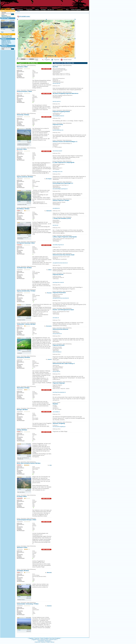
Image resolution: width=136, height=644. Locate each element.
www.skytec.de (56, 318)
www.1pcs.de (55, 225)
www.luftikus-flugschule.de (58, 245)
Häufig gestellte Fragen (7, 37)
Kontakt (48, 642)
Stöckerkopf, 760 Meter (23, 115)
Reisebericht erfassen (6, 43)
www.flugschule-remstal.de (58, 282)
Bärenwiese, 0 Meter (22, 67)
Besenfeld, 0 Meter (22, 149)
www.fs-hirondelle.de (57, 352)
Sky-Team (55, 67)
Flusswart (49, 293)
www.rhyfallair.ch (56, 412)
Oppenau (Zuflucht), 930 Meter (25, 177)
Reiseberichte (41, 641)
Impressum (43, 642)
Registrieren (4, 16)
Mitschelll (49, 573)
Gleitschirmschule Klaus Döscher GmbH (64, 255)
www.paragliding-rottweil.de (58, 116)
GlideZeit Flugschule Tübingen (61, 200)
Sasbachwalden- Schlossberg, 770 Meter (28, 604)
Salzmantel (49, 211)
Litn (51, 465)
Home (18, 11)
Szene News (52, 638)
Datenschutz (38, 642)
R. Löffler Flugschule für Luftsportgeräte (64, 162)
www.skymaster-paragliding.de (59, 427)
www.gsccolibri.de (56, 372)
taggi (13, 31)
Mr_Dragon (49, 179)
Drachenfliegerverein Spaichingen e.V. (63, 183)
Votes (4, 29)
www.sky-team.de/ (56, 83)
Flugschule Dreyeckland (59, 293)
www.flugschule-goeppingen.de (59, 392)
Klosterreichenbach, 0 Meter (24, 91)
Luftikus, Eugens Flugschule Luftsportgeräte (65, 237)
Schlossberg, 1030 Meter (23, 357)
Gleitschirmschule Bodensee (60, 329)
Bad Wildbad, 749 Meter (23, 209)
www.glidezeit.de (56, 208)
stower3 (50, 359)
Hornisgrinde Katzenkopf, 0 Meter (26, 243)
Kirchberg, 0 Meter (22, 496)
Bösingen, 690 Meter (22, 410)
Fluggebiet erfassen (6, 41)
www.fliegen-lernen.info (58, 172)
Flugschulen (37, 638)
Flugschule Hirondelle (59, 345)
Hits (14, 29)
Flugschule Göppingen (59, 383)
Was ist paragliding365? (7, 36)
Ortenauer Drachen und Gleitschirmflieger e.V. (65, 142)
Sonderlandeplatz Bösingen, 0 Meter (27, 520)
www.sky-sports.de (57, 101)
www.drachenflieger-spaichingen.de (60, 189)
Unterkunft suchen (53, 640)
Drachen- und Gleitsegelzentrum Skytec (63, 310)
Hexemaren (49, 326)
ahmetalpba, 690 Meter (23, 571)
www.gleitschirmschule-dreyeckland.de (61, 298)
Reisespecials (48, 641)
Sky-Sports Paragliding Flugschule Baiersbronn (66, 93)
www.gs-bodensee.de (57, 334)
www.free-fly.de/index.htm (58, 130)
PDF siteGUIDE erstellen (24, 17)
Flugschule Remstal (58, 274)
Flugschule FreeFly (58, 125)
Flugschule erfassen (6, 42)
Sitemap (52, 642)
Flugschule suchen (44, 640)
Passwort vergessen (6, 17)
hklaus (50, 270)
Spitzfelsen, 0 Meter (22, 547)
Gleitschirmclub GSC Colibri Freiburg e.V (64, 364)
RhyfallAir (55, 404)
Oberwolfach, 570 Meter (23, 388)
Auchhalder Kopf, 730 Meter (24, 268)
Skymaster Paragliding (59, 423)
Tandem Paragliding (44, 638)
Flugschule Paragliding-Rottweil (61, 112)
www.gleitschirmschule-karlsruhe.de (60, 263)
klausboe (49, 606)
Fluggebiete (31, 638)
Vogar (2, 32)
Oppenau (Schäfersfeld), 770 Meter (26, 291)
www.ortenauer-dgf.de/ (57, 151)
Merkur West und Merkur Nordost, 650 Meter (29, 463)
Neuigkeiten (58, 638)
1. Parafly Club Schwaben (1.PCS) (62, 218)
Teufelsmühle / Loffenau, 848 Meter (26, 324)
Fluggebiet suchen (36, 640)
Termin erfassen (5, 44)
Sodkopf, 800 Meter (22, 430)
